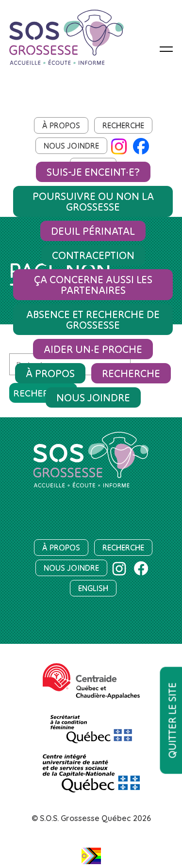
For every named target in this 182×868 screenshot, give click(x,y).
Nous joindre (71, 146)
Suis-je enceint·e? (93, 172)
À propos (61, 125)
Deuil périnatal (93, 231)
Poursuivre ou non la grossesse (93, 201)
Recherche (123, 125)
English (93, 588)
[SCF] (91, 725)
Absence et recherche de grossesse (93, 320)
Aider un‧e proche (93, 349)
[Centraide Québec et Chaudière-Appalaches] (91, 681)
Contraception (93, 255)
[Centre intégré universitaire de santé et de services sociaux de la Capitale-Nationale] (91, 773)
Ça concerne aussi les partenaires (93, 285)
